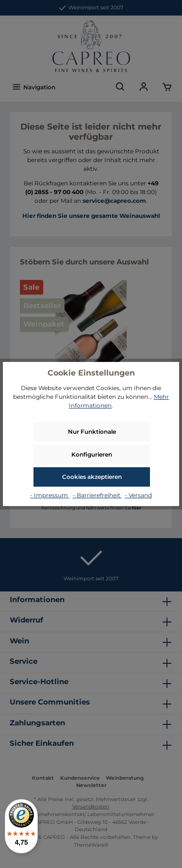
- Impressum (50, 495)
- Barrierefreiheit (97, 495)
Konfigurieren (92, 454)
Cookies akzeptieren (92, 477)
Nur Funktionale (92, 432)
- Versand (138, 495)
